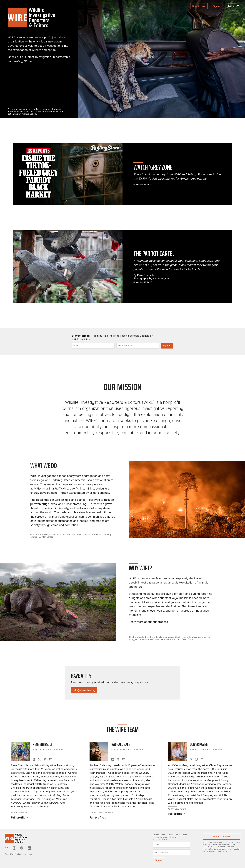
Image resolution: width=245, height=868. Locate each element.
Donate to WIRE (222, 837)
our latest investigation (36, 57)
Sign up (217, 6)
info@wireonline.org (84, 690)
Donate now (199, 6)
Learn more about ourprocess (148, 622)
